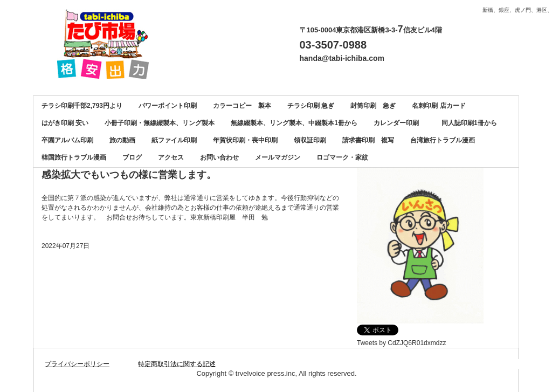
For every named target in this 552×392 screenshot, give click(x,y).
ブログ (132, 157)
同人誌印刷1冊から (469, 123)
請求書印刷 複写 (368, 140)
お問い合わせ (219, 157)
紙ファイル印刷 (174, 140)
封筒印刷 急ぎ (373, 106)
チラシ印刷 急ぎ (311, 106)
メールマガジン (278, 157)
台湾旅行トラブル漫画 (443, 140)
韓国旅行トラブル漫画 (74, 157)
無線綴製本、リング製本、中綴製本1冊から (294, 123)
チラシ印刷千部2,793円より (82, 106)
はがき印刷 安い (65, 123)
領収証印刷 (310, 140)
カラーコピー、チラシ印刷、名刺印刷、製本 (107, 44)
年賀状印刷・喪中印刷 (245, 140)
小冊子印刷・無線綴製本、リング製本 (160, 123)
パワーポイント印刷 (168, 106)
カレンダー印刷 (399, 123)
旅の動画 (122, 140)
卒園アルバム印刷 (67, 140)
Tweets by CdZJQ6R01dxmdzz (401, 343)
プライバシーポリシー (77, 364)
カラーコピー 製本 (242, 106)
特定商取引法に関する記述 (177, 364)
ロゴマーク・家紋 (342, 157)
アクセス (171, 157)
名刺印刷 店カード (439, 106)
